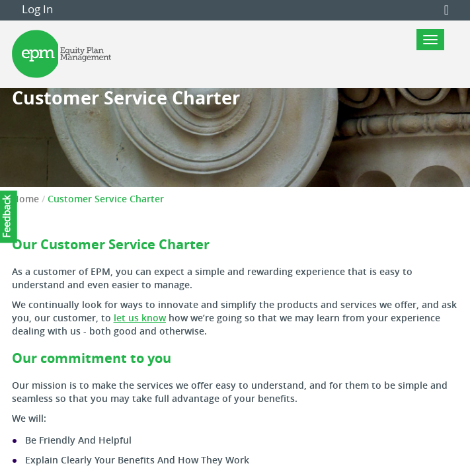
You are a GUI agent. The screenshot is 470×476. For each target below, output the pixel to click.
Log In (37, 9)
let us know (140, 318)
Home (25, 199)
